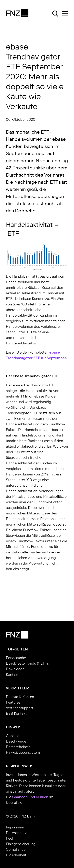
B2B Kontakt (16, 713)
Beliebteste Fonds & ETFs (27, 663)
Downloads (15, 669)
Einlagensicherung (21, 844)
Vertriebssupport (20, 708)
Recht (11, 838)
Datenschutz (16, 833)
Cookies (13, 736)
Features (13, 702)
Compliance (16, 850)
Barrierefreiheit (18, 747)
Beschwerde (16, 741)
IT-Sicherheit (16, 855)
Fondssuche (16, 658)
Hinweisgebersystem (23, 752)
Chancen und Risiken (30, 797)
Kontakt (12, 675)
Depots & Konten (20, 697)
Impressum (15, 827)
